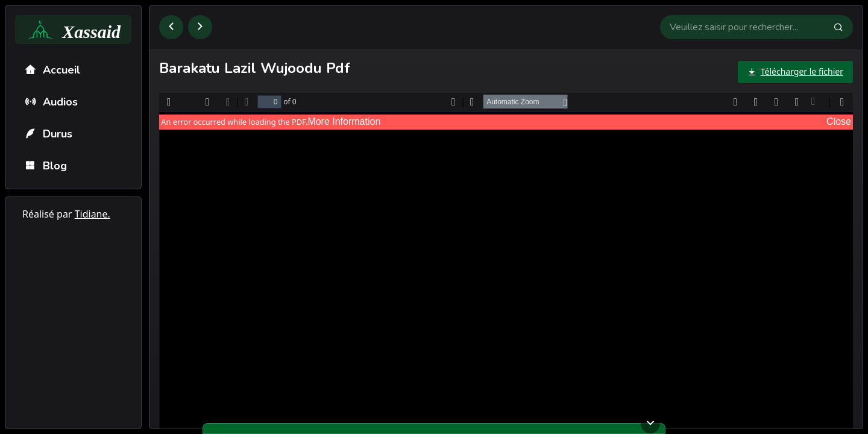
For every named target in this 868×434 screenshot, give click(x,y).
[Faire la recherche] (843, 27)
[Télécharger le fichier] (795, 72)
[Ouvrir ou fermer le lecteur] (650, 424)
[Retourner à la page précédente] (171, 27)
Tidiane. (93, 214)
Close (839, 121)
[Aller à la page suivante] (200, 27)
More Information (344, 121)
